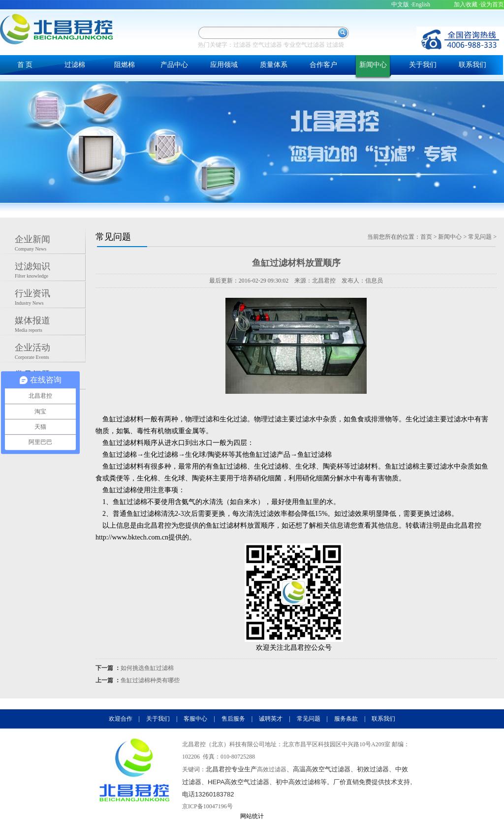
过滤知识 (50, 271)
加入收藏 (466, 4)
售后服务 (233, 719)
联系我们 (472, 65)
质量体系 (274, 65)
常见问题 (480, 237)
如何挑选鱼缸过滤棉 (147, 668)
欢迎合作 (121, 719)
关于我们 (423, 65)
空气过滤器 (267, 45)
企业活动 (50, 352)
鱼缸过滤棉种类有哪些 (150, 680)
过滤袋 (335, 45)
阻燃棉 (125, 65)
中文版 (400, 4)
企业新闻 (50, 244)
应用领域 (224, 65)
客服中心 (195, 719)
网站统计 (252, 816)
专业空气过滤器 (304, 45)
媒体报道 (50, 325)
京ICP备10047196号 (207, 806)
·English (420, 4)
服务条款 (346, 719)
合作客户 (323, 65)
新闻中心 (373, 65)
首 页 (25, 65)
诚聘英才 (271, 719)
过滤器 (242, 45)
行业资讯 (50, 298)
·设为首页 (491, 4)
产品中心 (174, 65)
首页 (426, 237)
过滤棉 (75, 65)
